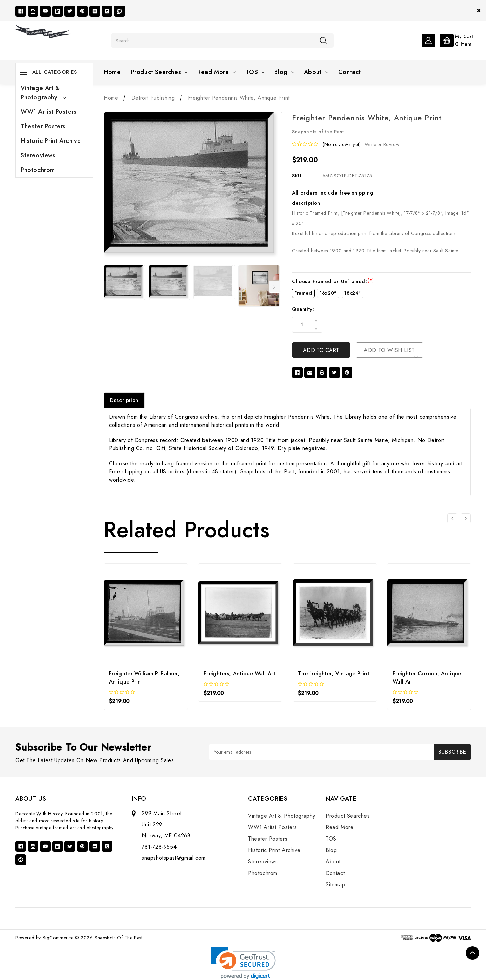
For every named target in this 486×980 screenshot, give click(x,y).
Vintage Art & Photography (43, 93)
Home (112, 72)
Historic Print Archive (51, 141)
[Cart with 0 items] (455, 40)
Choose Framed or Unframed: (333, 281)
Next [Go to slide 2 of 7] (275, 287)
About (316, 72)
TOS (255, 72)
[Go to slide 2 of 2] (452, 518)
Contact (350, 72)
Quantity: (303, 309)
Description (124, 400)
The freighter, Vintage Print (334, 674)
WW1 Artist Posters (49, 112)
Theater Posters (43, 126)
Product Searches (159, 72)
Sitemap (335, 885)
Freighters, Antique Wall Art (239, 674)
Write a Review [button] (382, 144)
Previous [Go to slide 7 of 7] (108, 287)
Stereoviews (38, 155)
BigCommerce (58, 938)
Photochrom (38, 170)
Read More (216, 72)
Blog (284, 72)
